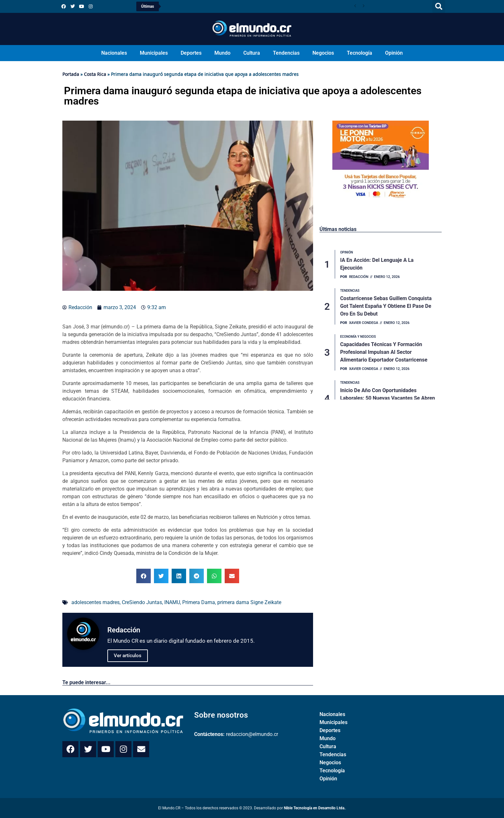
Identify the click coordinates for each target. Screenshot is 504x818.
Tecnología (360, 53)
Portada (71, 74)
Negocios (323, 53)
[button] (439, 6)
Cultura (252, 53)
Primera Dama (199, 602)
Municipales (154, 53)
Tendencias (286, 53)
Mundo (222, 53)
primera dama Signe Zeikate (249, 602)
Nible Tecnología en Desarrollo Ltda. (315, 808)
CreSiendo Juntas (142, 602)
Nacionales (114, 53)
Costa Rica (95, 74)
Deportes (191, 53)
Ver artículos (128, 656)
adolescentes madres (95, 602)
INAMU (172, 602)
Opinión (394, 53)
